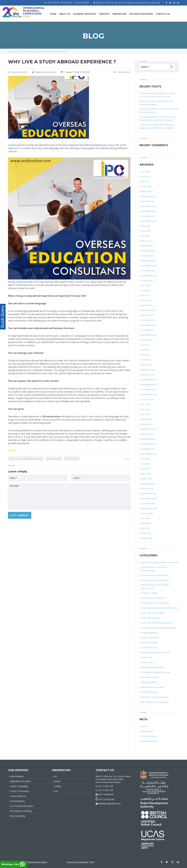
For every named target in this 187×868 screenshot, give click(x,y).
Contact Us (163, 14)
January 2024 (148, 201)
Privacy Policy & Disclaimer (78, 862)
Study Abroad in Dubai (153, 613)
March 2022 (147, 305)
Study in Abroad (149, 633)
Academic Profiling (85, 14)
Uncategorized (149, 682)
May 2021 (145, 355)
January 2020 (148, 434)
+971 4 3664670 (106, 794)
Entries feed (147, 731)
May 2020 (145, 414)
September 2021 (149, 335)
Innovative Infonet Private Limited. (33, 862)
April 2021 (146, 360)
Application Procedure (20, 781)
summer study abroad (153, 667)
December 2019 (148, 439)
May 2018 (145, 528)
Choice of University (20, 791)
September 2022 (149, 276)
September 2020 (149, 395)
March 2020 (147, 424)
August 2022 (147, 281)
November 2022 (149, 266)
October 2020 (148, 390)
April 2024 (146, 186)
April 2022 (146, 300)
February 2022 (148, 310)
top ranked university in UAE (156, 672)
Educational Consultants (154, 575)
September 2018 (149, 508)
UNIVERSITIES (120, 14)
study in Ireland (149, 648)
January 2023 (148, 256)
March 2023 (147, 246)
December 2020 (149, 380)
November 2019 (149, 444)
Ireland (57, 781)
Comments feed (149, 736)
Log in (144, 726)
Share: (127, 459)
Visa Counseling (17, 816)
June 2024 (146, 177)
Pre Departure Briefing (21, 811)
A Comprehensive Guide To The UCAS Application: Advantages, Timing (158, 119)
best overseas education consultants (26, 459)
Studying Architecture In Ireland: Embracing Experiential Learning (157, 126)
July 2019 (145, 459)
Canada (57, 786)
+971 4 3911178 (105, 786)
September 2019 (149, 454)
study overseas (54, 459)
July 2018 (145, 518)
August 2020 (147, 399)
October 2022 (148, 271)
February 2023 (148, 251)
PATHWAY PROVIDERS (141, 14)
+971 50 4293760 (106, 799)
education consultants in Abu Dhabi (160, 563)
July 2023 (145, 226)
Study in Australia (150, 638)
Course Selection (18, 796)
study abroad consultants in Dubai (159, 608)
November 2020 (149, 385)
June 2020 (146, 409)
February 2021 (148, 370)
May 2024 (145, 181)
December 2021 (148, 320)
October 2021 (148, 330)
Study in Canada (149, 643)
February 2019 (148, 484)
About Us (65, 14)
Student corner (149, 593)
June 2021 (146, 350)
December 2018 (149, 494)
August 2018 (147, 513)
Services (104, 14)
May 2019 (145, 469)
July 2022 (145, 286)
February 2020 (148, 429)
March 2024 (147, 191)
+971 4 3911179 (105, 790)
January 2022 (148, 315)
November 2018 (149, 499)
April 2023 (146, 241)
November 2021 (149, 325)
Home (53, 14)
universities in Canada (152, 687)
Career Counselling (19, 786)
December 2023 (149, 206)
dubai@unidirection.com (109, 804)
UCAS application (150, 677)
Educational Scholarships (155, 580)
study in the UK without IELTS (155, 653)
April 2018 (146, 533)
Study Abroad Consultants (155, 603)
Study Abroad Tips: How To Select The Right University (159, 111)
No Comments (122, 72)
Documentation (18, 801)
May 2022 (145, 295)
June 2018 (146, 523)
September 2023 (149, 221)
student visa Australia (153, 598)
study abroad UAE (150, 618)
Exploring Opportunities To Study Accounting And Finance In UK (157, 95)
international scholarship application (155, 587)
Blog (92, 862)
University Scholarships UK (155, 697)
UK (55, 776)
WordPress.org (149, 741)
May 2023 (145, 236)
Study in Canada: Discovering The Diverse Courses (157, 103)
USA (56, 791)
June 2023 (146, 231)
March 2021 (147, 365)
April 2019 (146, 474)
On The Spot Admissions (22, 806)
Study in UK (146, 658)
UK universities (72, 459)
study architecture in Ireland (156, 623)
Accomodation (17, 776)
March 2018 (147, 538)
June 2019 (146, 464)
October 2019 (148, 449)
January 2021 (147, 375)
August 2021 (147, 340)
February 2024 (148, 196)
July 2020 (146, 404)
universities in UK (149, 692)
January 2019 (147, 489)
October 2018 (148, 504)
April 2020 (146, 419)
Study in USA (147, 662)
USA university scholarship (155, 702)
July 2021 (145, 345)
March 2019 (147, 479)
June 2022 (146, 290)
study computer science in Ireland (159, 628)
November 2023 (149, 211)
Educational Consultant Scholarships (154, 569)
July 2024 (146, 172)
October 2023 (148, 216)
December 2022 (149, 261)
